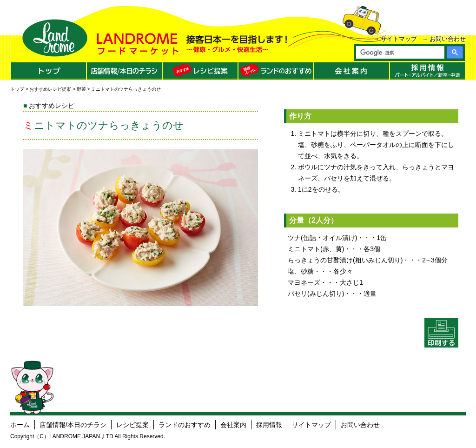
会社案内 (233, 425)
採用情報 (269, 425)
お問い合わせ (448, 39)
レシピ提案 (132, 425)
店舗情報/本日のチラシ (73, 425)
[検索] (400, 53)
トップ (17, 89)
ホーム (20, 425)
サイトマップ (399, 39)
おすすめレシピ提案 (50, 89)
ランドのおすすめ (185, 425)
